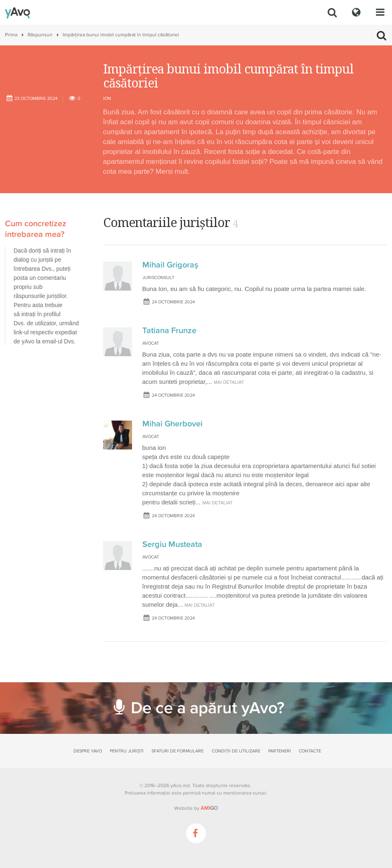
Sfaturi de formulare (177, 751)
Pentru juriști (127, 751)
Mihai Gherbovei (172, 424)
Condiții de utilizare (236, 751)
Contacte (310, 751)
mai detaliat (229, 382)
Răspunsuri (40, 35)
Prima (11, 35)
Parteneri (280, 751)
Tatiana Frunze (169, 331)
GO (209, 808)
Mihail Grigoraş (170, 265)
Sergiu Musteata (172, 544)
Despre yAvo (88, 751)
